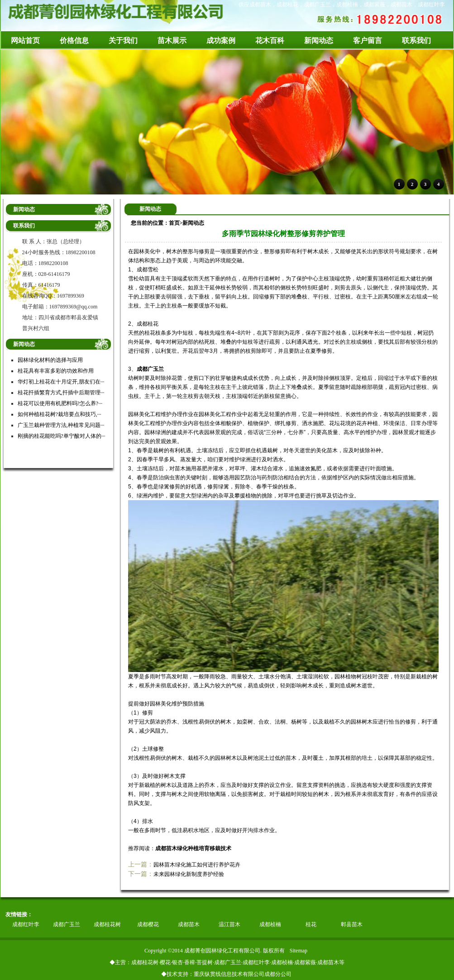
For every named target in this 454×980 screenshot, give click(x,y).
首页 (174, 223)
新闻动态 (193, 223)
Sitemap (299, 951)
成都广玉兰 (150, 369)
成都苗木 (189, 924)
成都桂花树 (107, 924)
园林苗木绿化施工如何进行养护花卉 (197, 865)
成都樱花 (148, 924)
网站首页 (25, 40)
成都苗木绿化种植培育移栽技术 (193, 848)
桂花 (311, 924)
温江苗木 (229, 924)
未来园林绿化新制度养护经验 (189, 874)
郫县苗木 (352, 924)
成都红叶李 (26, 924)
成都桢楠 (270, 924)
